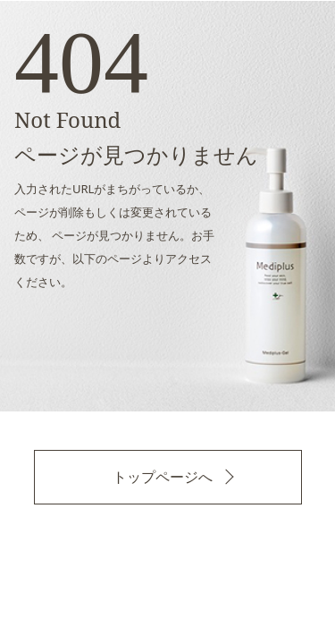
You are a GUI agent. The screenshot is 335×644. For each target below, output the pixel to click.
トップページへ (163, 477)
